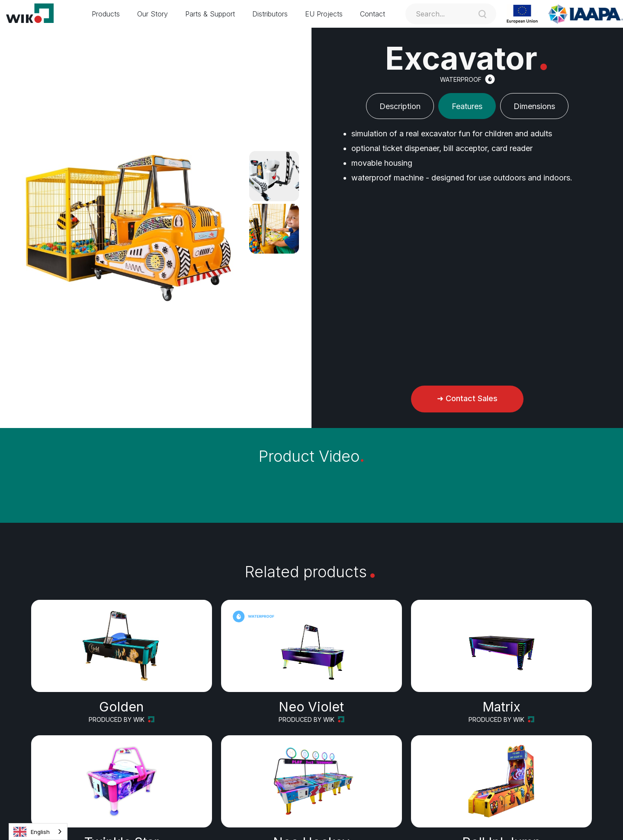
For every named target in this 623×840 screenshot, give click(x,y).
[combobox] (38, 832)
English (32, 832)
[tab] (400, 106)
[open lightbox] (274, 176)
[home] (35, 14)
